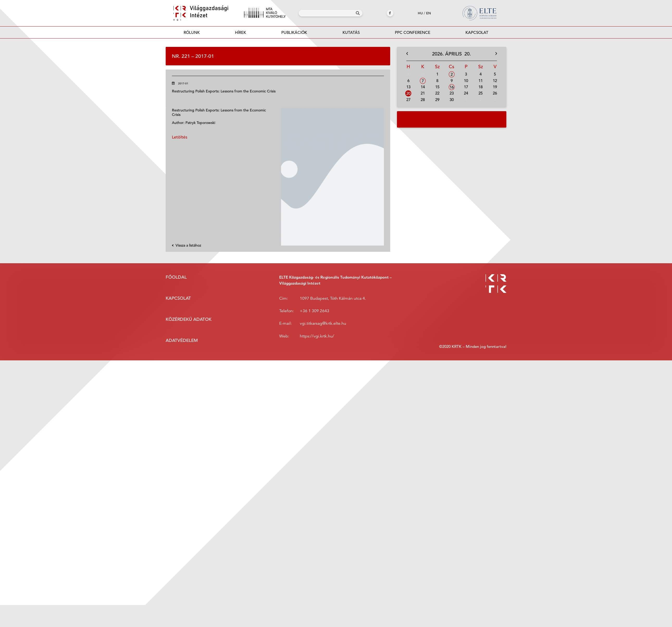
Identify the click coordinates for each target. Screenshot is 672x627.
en (428, 13)
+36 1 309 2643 (315, 311)
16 (452, 87)
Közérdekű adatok (189, 319)
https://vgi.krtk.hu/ (317, 336)
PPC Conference (413, 32)
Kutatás (351, 32)
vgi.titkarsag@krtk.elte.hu (323, 323)
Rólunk (192, 32)
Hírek (241, 32)
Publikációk (294, 34)
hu (420, 13)
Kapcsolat (477, 32)
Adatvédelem (182, 340)
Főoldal (176, 277)
